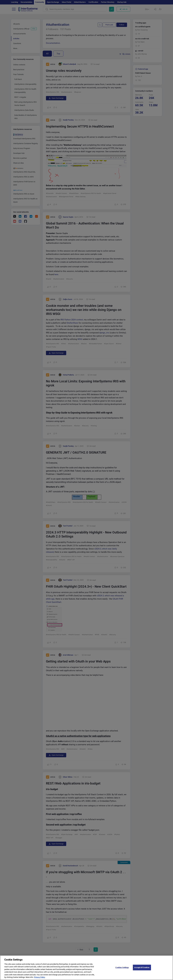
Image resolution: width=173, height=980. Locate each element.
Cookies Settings (122, 967)
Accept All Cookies (142, 967)
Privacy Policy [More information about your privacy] (40, 977)
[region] (86, 968)
